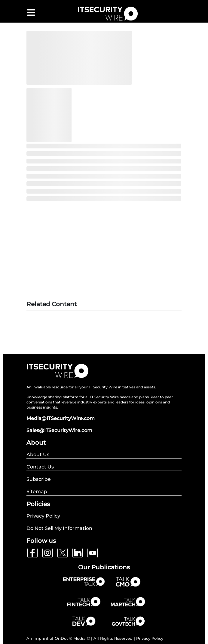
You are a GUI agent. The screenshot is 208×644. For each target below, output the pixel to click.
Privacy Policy (150, 638)
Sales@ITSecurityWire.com (59, 430)
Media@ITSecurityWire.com (61, 418)
